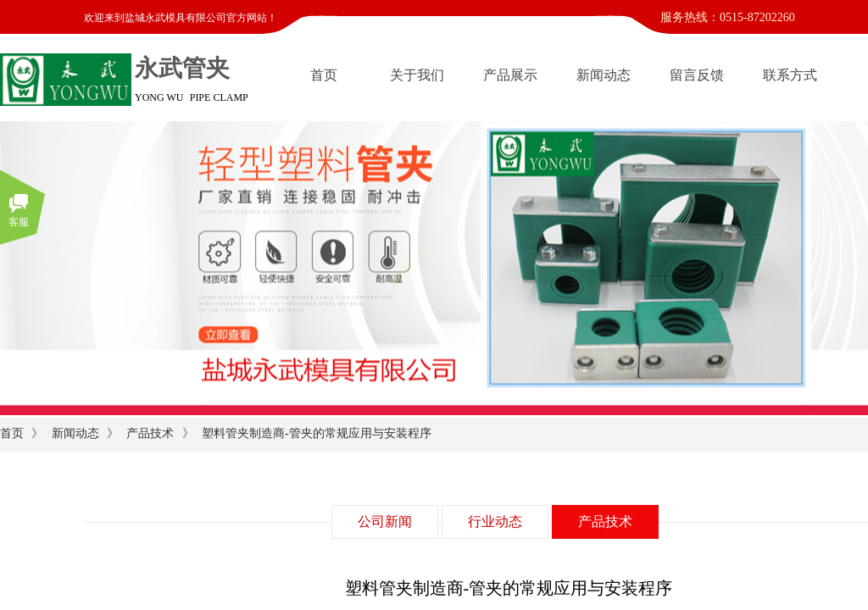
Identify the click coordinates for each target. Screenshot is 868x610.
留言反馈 (697, 75)
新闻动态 (604, 75)
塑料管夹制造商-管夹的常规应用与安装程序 (317, 433)
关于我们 (417, 75)
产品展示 (510, 75)
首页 (324, 75)
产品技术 (150, 433)
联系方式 (790, 75)
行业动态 (495, 521)
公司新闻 (385, 521)
